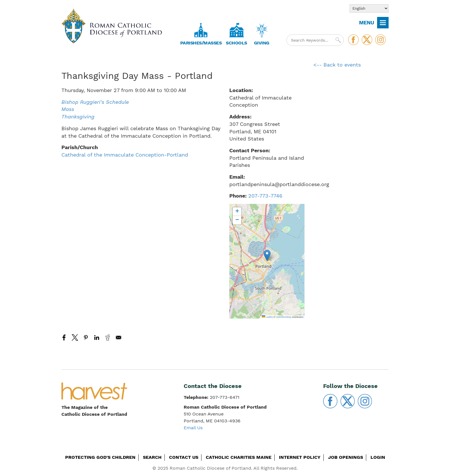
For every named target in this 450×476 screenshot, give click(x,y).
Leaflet (267, 317)
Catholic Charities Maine (239, 457)
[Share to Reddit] (108, 338)
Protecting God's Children (100, 457)
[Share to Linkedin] (97, 338)
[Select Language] (369, 8)
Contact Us (184, 457)
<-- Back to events (337, 65)
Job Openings (346, 457)
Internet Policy (300, 457)
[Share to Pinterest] (86, 338)
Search (152, 457)
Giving (262, 43)
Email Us (193, 428)
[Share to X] (75, 338)
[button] (267, 255)
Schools (236, 43)
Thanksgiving (78, 117)
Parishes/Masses (201, 43)
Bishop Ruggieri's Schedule (95, 102)
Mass (68, 109)
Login (378, 457)
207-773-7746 (265, 196)
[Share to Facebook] (64, 338)
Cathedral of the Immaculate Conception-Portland (125, 155)
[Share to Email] (119, 338)
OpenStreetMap (284, 317)
